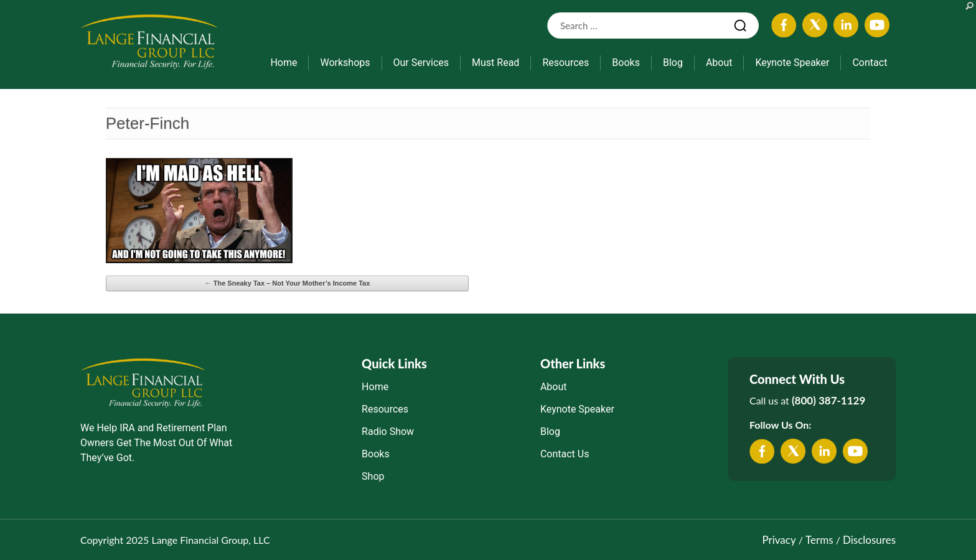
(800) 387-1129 (828, 400)
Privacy (779, 540)
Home (284, 63)
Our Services (421, 63)
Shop (373, 476)
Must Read (495, 63)
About (719, 63)
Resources (565, 63)
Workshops (345, 63)
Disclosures (869, 540)
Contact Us (565, 454)
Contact (870, 63)
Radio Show (388, 432)
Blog (673, 63)
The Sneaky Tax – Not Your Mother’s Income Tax (288, 283)
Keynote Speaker (792, 63)
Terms (819, 540)
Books (626, 63)
